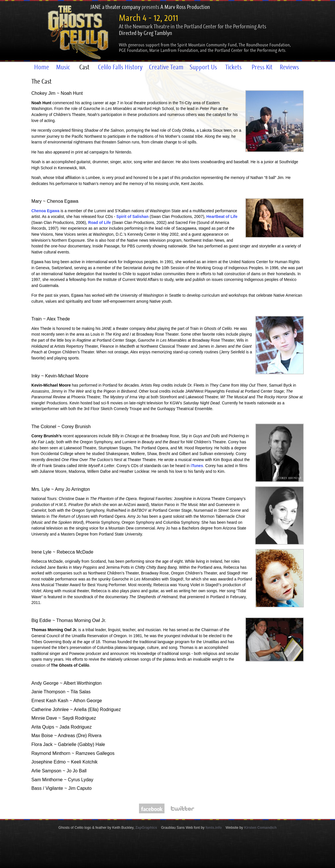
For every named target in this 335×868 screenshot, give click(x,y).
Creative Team (166, 67)
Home (42, 67)
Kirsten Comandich (260, 828)
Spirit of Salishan (132, 217)
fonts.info (213, 828)
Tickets (233, 67)
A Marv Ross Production (185, 7)
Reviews (289, 67)
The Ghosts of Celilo (72, 31)
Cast (84, 67)
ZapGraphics (146, 828)
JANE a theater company (115, 7)
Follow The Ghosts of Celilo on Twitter (183, 808)
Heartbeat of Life (222, 217)
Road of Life (99, 223)
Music (63, 67)
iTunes (197, 466)
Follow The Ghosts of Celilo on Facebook (152, 808)
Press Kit (262, 67)
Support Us (203, 67)
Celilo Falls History (120, 67)
